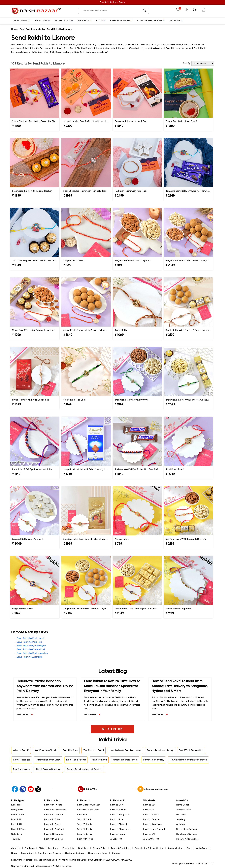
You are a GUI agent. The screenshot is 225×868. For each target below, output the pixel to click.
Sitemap (116, 853)
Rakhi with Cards (52, 824)
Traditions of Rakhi (94, 750)
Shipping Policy (175, 848)
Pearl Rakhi (17, 824)
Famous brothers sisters (125, 760)
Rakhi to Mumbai (118, 810)
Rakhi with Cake (52, 820)
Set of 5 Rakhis (84, 834)
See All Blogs (112, 729)
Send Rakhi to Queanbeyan (31, 646)
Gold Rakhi (16, 834)
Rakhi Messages (22, 760)
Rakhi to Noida (117, 834)
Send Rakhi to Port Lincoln (31, 638)
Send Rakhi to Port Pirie (30, 642)
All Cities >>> (116, 839)
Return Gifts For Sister (88, 810)
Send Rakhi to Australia (32, 29)
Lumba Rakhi (17, 815)
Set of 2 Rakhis (84, 820)
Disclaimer (83, 848)
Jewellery (181, 820)
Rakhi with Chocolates (55, 810)
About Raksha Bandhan (48, 769)
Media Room (202, 848)
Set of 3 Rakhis (84, 824)
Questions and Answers (49, 853)
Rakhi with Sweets (53, 805)
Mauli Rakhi (17, 820)
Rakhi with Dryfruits (54, 815)
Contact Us (68, 848)
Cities (101, 21)
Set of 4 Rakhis (84, 829)
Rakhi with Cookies (53, 839)
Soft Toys (181, 815)
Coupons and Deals (98, 853)
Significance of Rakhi (46, 750)
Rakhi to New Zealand (154, 829)
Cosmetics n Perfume (187, 829)
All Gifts (176, 21)
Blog (189, 848)
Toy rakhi (16, 839)
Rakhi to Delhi (117, 805)
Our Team (30, 848)
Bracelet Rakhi (18, 829)
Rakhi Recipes (70, 750)
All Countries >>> (151, 839)
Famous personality (154, 760)
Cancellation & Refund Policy (149, 848)
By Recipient (22, 21)
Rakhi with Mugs (85, 839)
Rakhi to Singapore (152, 824)
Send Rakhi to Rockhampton (32, 653)
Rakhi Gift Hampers (54, 834)
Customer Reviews (74, 853)
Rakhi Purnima (99, 760)
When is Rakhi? (21, 750)
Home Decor (183, 805)
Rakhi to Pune (117, 820)
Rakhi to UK (149, 810)
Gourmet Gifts (183, 810)
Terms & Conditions (121, 848)
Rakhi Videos (27, 853)
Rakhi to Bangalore (120, 815)
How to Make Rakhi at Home (125, 750)
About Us (16, 848)
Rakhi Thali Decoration (191, 750)
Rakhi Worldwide (121, 21)
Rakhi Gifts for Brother (88, 805)
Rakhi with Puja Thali (54, 829)
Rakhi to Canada (151, 820)
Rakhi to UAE (149, 834)
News (14, 853)
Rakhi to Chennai (118, 824)
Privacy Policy (100, 848)
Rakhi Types (42, 21)
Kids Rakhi (16, 805)
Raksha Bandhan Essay (48, 760)
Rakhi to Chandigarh (120, 829)
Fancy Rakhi (17, 810)
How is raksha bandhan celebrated (188, 760)
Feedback (53, 848)
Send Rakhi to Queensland (31, 649)
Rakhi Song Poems (76, 760)
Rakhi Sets (84, 21)
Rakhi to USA (149, 805)
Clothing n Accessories (187, 839)
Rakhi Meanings (22, 769)
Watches (181, 824)
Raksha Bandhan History (160, 750)
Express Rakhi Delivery (151, 21)
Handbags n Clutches (187, 834)
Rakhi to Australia (152, 815)
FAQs (41, 848)
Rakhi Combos (64, 21)
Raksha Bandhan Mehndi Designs (85, 769)
